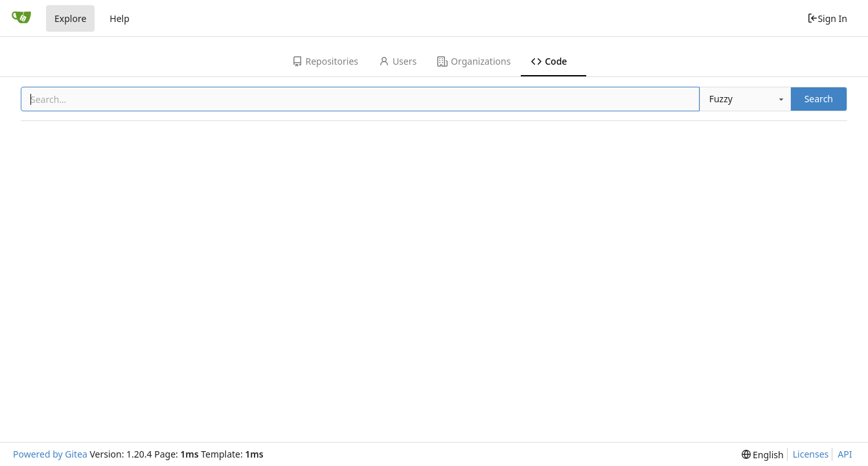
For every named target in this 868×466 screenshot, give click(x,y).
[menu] (763, 455)
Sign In (827, 18)
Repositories (325, 61)
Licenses (811, 454)
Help (120, 18)
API (845, 454)
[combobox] (745, 99)
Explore (70, 18)
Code (549, 61)
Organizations (474, 61)
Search (819, 99)
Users (398, 61)
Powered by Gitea (50, 454)
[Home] (21, 18)
